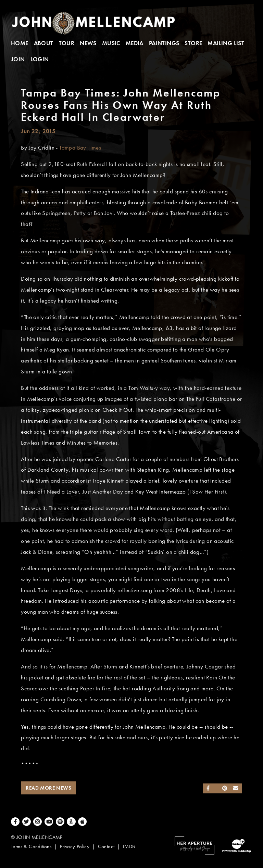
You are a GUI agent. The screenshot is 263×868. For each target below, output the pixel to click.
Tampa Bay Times (80, 148)
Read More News (48, 788)
